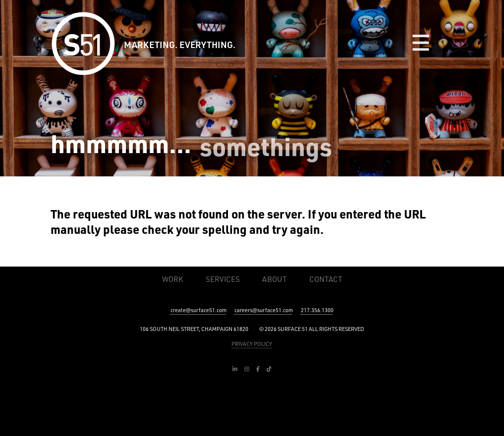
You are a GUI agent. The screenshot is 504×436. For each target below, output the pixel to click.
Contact (326, 279)
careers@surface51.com (264, 310)
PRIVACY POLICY (252, 344)
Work (172, 279)
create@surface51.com (198, 310)
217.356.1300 (317, 310)
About (274, 279)
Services (223, 279)
